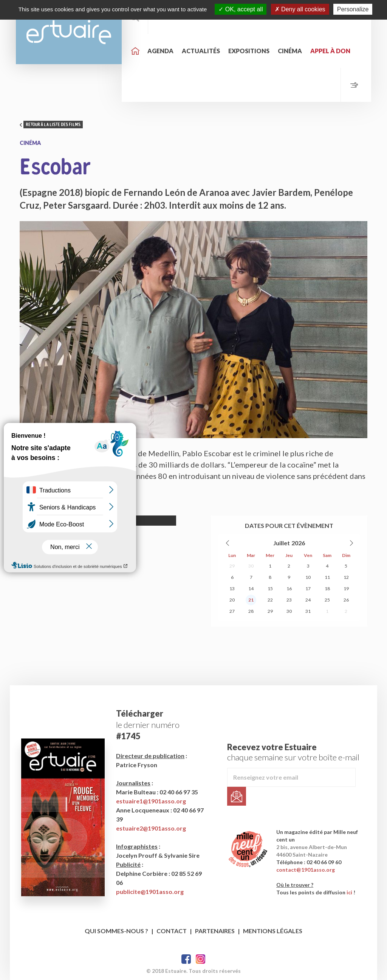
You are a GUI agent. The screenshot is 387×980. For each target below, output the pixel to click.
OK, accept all (241, 9)
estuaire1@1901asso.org (151, 801)
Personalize (353, 9)
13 (232, 588)
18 (327, 588)
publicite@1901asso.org (150, 892)
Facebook (186, 959)
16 (289, 588)
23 (289, 600)
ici (349, 892)
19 (346, 588)
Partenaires (215, 931)
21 (251, 600)
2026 (298, 543)
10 (308, 577)
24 (308, 600)
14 (251, 588)
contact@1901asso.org (306, 870)
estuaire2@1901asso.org (151, 828)
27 (232, 611)
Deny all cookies (300, 9)
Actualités (201, 51)
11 (327, 577)
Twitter (200, 959)
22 (270, 600)
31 (308, 611)
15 (270, 588)
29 (232, 566)
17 (308, 588)
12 (346, 577)
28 (251, 611)
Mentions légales (273, 931)
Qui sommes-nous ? (116, 931)
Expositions (249, 51)
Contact (172, 931)
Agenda (160, 51)
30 (251, 566)
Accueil (135, 51)
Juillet (282, 543)
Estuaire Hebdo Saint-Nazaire (69, 32)
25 (327, 600)
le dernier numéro (148, 725)
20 (232, 600)
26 (346, 600)
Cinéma (290, 51)
